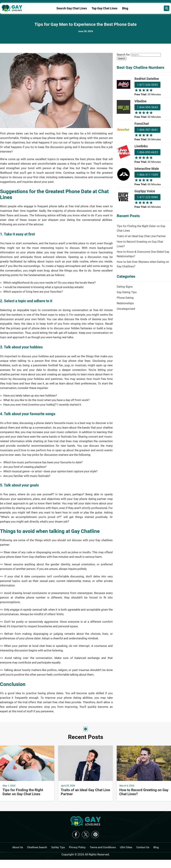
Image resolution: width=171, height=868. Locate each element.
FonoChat (142, 124)
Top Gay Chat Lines (105, 8)
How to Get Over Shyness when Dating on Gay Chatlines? (143, 264)
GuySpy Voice (145, 191)
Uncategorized (126, 309)
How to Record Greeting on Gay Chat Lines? (140, 244)
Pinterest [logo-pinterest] (95, 835)
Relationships (125, 303)
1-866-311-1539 (147, 175)
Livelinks (141, 146)
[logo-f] (86, 825)
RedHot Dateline (147, 79)
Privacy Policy (77, 847)
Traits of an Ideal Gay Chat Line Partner (141, 236)
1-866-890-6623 (147, 152)
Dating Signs (125, 287)
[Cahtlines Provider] (167, 8)
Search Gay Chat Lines (72, 8)
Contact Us (143, 847)
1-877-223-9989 (147, 197)
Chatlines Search (37, 847)
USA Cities (126, 847)
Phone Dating (125, 298)
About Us (18, 847)
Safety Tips (58, 847)
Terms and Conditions (103, 847)
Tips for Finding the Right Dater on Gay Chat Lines (141, 228)
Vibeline (141, 101)
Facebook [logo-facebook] (76, 835)
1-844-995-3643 (147, 107)
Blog (125, 8)
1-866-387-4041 (147, 130)
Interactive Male (147, 169)
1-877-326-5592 (147, 85)
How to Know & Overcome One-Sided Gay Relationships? (143, 254)
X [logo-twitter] (85, 835)
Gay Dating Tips (127, 292)
